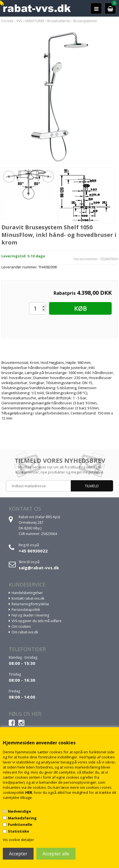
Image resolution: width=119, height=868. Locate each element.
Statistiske (18, 831)
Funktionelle (20, 824)
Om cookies (21, 626)
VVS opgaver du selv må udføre (37, 621)
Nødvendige (19, 811)
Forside (7, 21)
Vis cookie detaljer (18, 840)
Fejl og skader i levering (30, 615)
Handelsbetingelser (27, 593)
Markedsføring (22, 818)
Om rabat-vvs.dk (25, 632)
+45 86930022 (33, 551)
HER (29, 792)
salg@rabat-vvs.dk (39, 568)
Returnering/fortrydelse (30, 604)
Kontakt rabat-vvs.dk (28, 598)
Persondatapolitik (26, 610)
